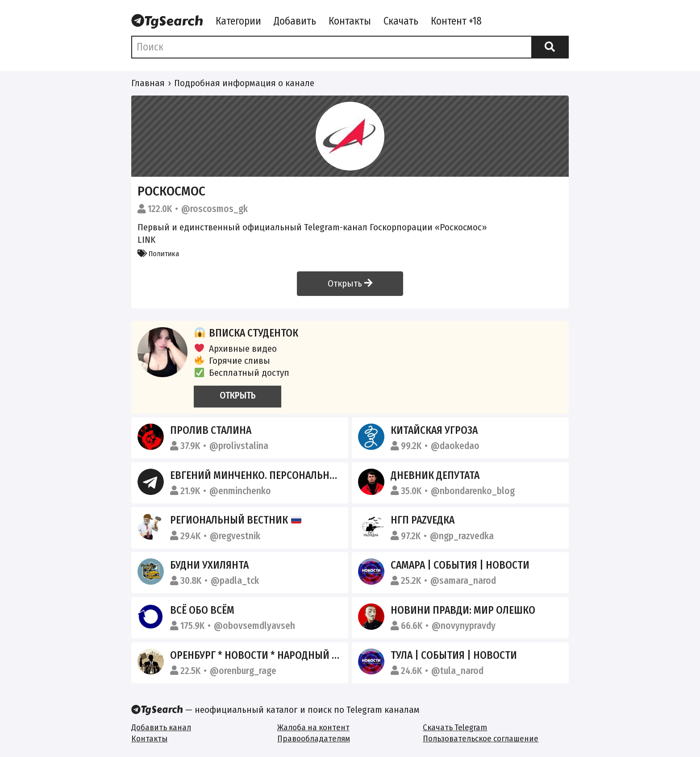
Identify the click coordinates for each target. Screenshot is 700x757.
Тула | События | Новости (454, 655)
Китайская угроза (434, 430)
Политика (158, 254)
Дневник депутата (435, 475)
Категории (238, 21)
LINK (146, 240)
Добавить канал (161, 727)
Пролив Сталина (211, 430)
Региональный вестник (236, 520)
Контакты (350, 21)
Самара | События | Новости (460, 565)
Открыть (350, 283)
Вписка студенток (246, 333)
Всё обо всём (202, 610)
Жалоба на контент (313, 727)
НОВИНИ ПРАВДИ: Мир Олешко (463, 610)
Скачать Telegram (455, 727)
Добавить (295, 21)
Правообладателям (314, 738)
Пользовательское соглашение (481, 738)
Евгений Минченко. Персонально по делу (273, 475)
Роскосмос (171, 191)
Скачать (401, 21)
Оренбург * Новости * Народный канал (266, 655)
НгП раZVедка (423, 520)
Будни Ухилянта (209, 565)
